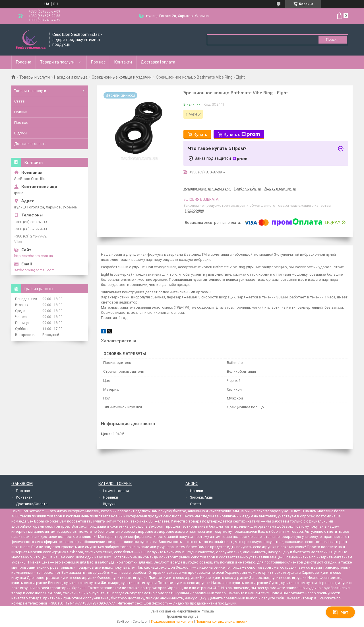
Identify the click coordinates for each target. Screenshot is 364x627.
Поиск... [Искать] (333, 39)
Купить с (242, 134)
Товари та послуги (57, 62)
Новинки (110, 497)
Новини (21, 112)
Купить (200, 134)
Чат (340, 612)
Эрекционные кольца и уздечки (122, 77)
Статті (20, 101)
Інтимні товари (116, 491)
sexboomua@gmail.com (34, 270)
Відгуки (20, 133)
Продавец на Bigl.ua (182, 616)
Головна (24, 62)
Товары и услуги (35, 77)
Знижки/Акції (201, 497)
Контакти (123, 62)
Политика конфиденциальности (222, 622)
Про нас (98, 62)
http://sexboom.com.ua (34, 256)
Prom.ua (207, 611)
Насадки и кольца (71, 77)
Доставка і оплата (158, 62)
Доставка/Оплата (32, 504)
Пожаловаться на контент (172, 622)
